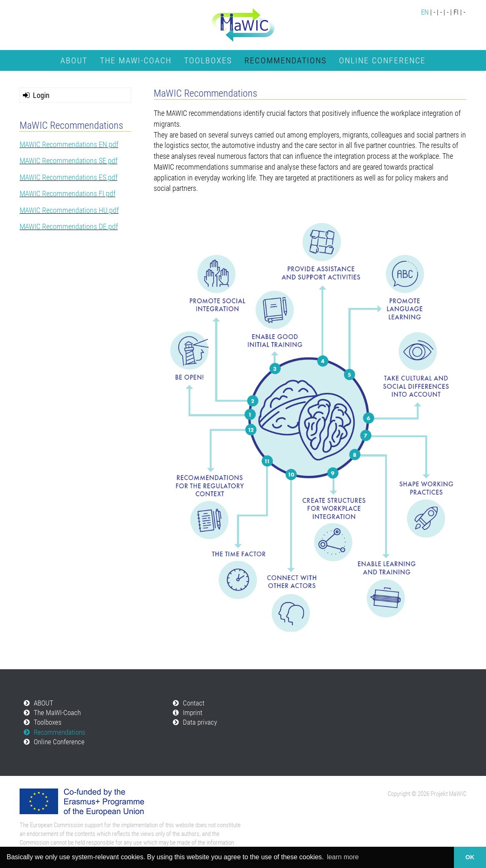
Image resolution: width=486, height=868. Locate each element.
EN (425, 12)
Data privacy (200, 722)
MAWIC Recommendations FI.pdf (67, 194)
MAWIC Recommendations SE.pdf (69, 161)
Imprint (193, 713)
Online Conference (382, 60)
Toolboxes (208, 60)
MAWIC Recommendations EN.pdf (69, 144)
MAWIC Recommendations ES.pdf (69, 177)
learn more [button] (343, 857)
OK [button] (470, 857)
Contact (194, 703)
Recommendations (285, 60)
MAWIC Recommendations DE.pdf (69, 226)
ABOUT (74, 60)
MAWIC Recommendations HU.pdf (69, 210)
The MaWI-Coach (136, 60)
